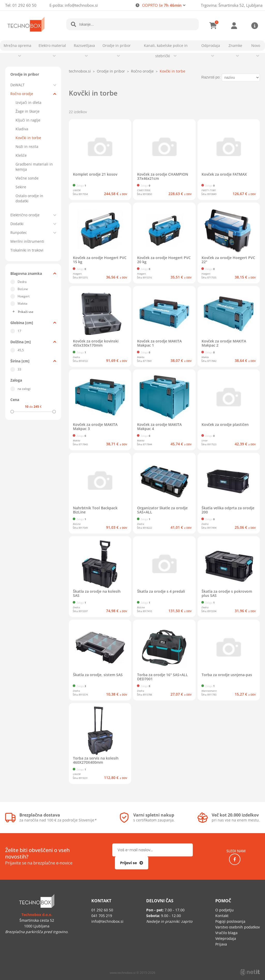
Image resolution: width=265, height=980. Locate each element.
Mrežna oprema (17, 45)
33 (19, 369)
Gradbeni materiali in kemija (34, 167)
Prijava (234, 26)
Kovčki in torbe (28, 138)
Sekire (21, 187)
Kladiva (22, 129)
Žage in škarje (28, 111)
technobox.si (80, 71)
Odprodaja (211, 45)
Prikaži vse (26, 312)
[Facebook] (235, 859)
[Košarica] (213, 26)
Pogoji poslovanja (230, 921)
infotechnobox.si (81, 5)
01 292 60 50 (24, 5)
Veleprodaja (226, 938)
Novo (256, 45)
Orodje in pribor (117, 45)
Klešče (21, 155)
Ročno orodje (22, 94)
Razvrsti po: (211, 77)
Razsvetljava (84, 45)
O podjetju (224, 910)
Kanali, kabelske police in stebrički (166, 51)
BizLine (23, 289)
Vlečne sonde (27, 178)
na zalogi (24, 389)
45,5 (21, 350)
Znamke (235, 45)
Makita (23, 303)
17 (19, 331)
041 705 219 (102, 916)
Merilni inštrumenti (27, 241)
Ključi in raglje (28, 120)
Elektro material (52, 45)
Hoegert (24, 296)
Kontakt (222, 916)
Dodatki (17, 224)
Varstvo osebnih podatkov (238, 927)
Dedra (22, 282)
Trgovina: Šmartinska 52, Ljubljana (232, 5)
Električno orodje (25, 215)
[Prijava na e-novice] (132, 863)
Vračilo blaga (226, 933)
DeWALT (17, 85)
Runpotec (19, 233)
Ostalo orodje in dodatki (29, 198)
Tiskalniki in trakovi (27, 250)
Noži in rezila (27, 146)
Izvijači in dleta (28, 102)
